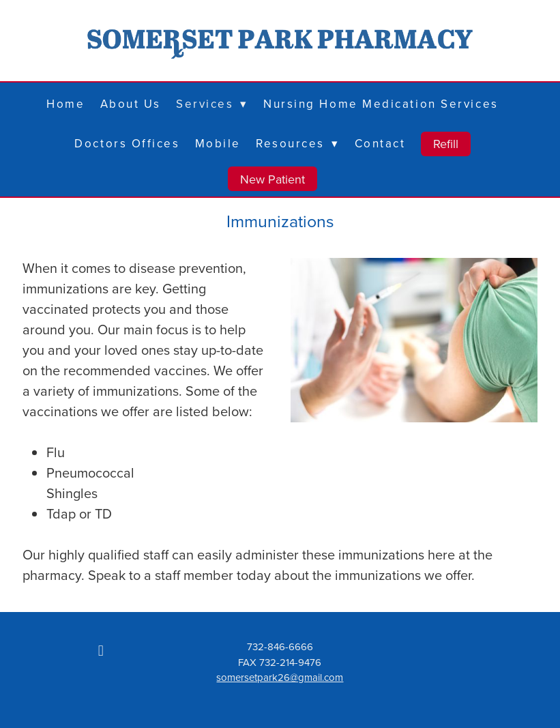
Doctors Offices (127, 143)
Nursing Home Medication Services (381, 104)
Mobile (218, 143)
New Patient (272, 179)
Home (65, 104)
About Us (131, 104)
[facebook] (101, 650)
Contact (380, 143)
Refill (446, 144)
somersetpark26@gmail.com (280, 677)
